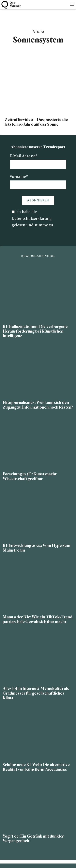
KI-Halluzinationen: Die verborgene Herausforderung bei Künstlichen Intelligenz (35, 331)
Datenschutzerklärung (32, 219)
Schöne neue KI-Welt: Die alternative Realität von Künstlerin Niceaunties (36, 767)
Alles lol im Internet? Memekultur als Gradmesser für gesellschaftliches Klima (36, 693)
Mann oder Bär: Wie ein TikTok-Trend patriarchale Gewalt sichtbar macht (37, 619)
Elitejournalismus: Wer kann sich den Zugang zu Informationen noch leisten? (38, 405)
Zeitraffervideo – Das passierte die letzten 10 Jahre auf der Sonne (36, 122)
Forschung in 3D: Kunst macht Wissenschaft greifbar (30, 476)
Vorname (19, 177)
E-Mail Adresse (24, 156)
